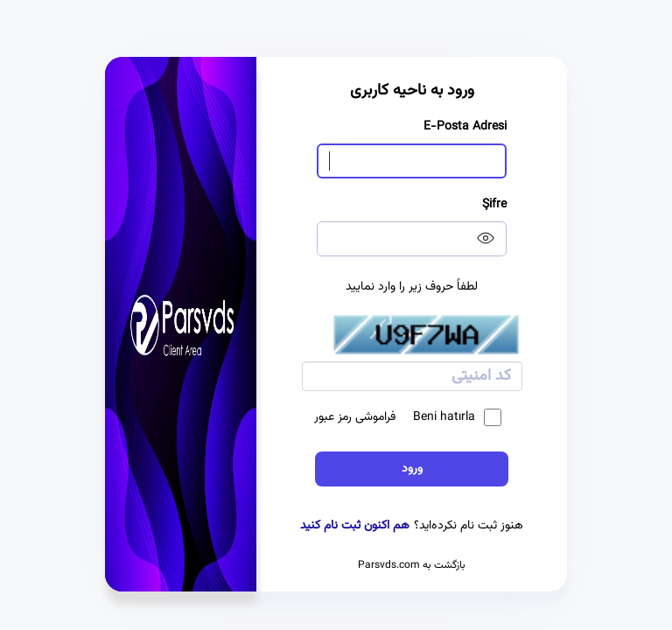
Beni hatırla (457, 417)
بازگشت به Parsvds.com (412, 565)
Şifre (494, 205)
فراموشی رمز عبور (355, 417)
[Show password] (481, 238)
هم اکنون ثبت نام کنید (355, 526)
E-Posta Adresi (465, 127)
